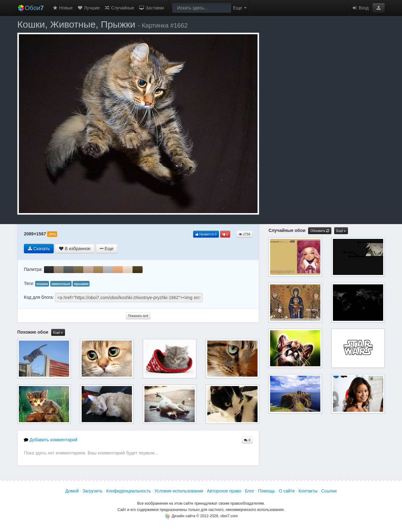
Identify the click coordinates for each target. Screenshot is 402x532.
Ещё (58, 333)
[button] (379, 8)
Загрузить (92, 491)
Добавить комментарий (51, 440)
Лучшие (89, 8)
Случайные (119, 8)
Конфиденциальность (128, 491)
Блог (250, 491)
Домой (72, 491)
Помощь (267, 491)
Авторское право (224, 491)
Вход (360, 8)
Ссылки (329, 491)
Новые (62, 8)
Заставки (152, 8)
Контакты (308, 491)
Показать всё (138, 316)
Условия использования (179, 491)
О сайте (287, 491)
